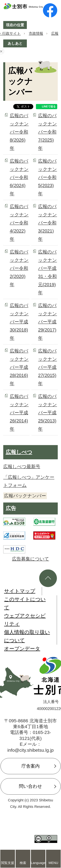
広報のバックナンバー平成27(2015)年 (47, 367)
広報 (55, 33)
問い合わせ (30, 786)
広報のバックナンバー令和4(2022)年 (19, 223)
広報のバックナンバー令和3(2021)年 (47, 223)
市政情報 (36, 33)
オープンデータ (22, 649)
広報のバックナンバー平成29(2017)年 (47, 322)
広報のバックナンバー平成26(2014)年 (19, 413)
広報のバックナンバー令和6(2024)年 (19, 177)
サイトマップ (20, 591)
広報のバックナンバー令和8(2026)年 (19, 132)
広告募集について (31, 559)
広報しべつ (19, 452)
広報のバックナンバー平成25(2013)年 (47, 413)
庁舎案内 (31, 766)
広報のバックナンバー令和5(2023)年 (47, 177)
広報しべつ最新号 (22, 467)
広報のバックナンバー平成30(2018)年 (19, 322)
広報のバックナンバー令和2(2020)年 (19, 268)
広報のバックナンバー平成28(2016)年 (19, 367)
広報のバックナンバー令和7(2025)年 (47, 132)
